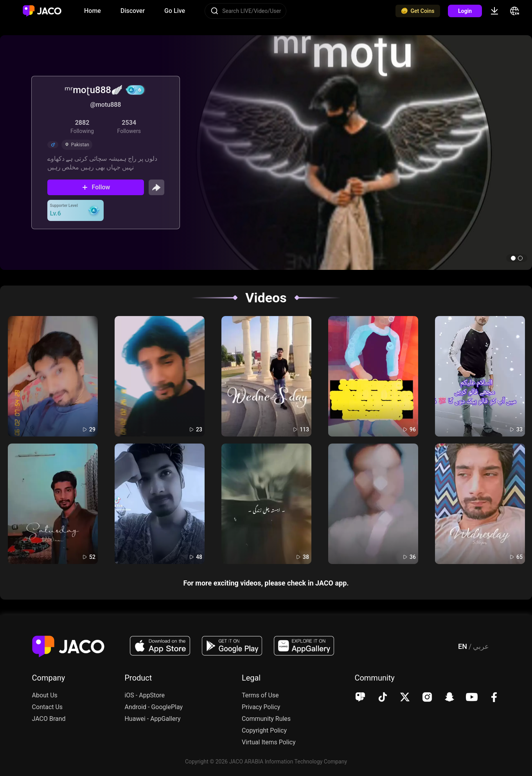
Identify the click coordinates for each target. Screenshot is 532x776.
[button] (513, 258)
